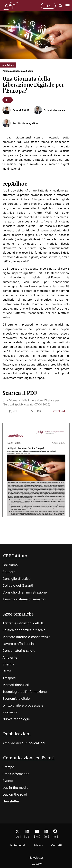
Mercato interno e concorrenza (26, 637)
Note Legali (18, 845)
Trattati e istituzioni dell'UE (23, 623)
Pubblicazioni (17, 734)
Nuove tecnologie (16, 719)
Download (58, 411)
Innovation (11, 712)
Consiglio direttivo (17, 579)
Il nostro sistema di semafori (24, 599)
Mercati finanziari (16, 685)
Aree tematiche (18, 614)
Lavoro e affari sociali (19, 644)
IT (8, 100)
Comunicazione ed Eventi (29, 758)
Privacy (38, 845)
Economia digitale (16, 699)
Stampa (8, 767)
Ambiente (10, 657)
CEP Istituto (15, 556)
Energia (8, 664)
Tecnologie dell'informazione (25, 692)
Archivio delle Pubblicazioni (24, 743)
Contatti (56, 845)
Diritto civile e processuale (23, 705)
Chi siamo (10, 565)
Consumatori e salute (19, 651)
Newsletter (11, 801)
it (48, 6)
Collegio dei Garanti (18, 586)
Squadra (9, 572)
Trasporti (9, 678)
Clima (7, 671)
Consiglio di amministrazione (25, 592)
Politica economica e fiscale (24, 630)
